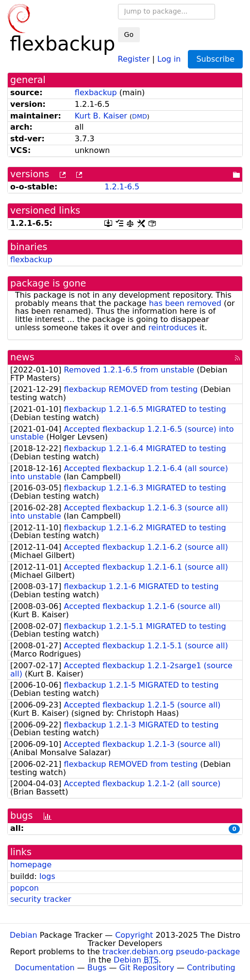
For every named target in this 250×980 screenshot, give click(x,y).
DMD (140, 116)
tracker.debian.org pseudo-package (171, 952)
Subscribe (215, 59)
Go (129, 34)
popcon (25, 888)
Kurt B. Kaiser (101, 116)
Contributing (211, 968)
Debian (24, 935)
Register (134, 59)
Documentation (44, 968)
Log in (169, 59)
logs (47, 876)
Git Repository (147, 968)
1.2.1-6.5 (122, 187)
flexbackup (96, 93)
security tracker (41, 899)
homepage (31, 865)
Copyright (134, 935)
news (22, 357)
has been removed (185, 303)
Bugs (97, 968)
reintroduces (173, 328)
